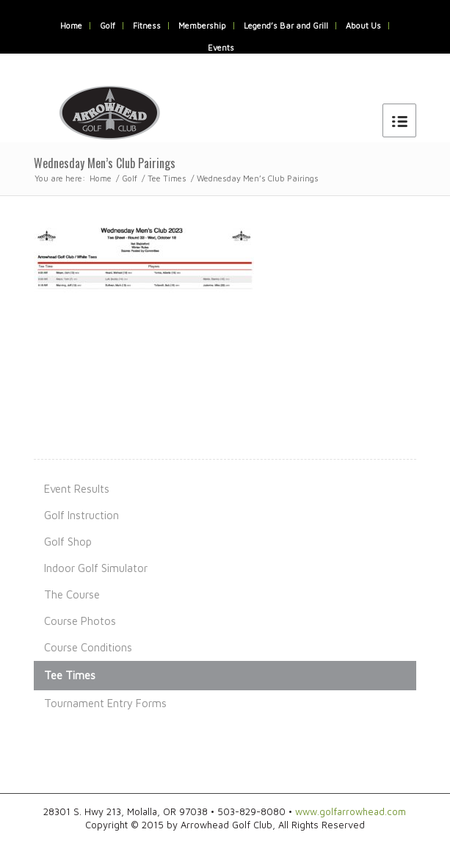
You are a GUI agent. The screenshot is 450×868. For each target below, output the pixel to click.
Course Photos (80, 621)
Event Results (77, 489)
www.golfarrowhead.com (351, 811)
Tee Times (167, 178)
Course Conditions (88, 647)
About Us (363, 25)
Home (71, 25)
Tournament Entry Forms (105, 703)
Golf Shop (68, 542)
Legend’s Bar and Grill (286, 25)
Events (221, 47)
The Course (72, 594)
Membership (202, 25)
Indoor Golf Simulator (96, 568)
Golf (108, 25)
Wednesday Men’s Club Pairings (105, 163)
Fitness (147, 25)
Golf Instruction (81, 515)
